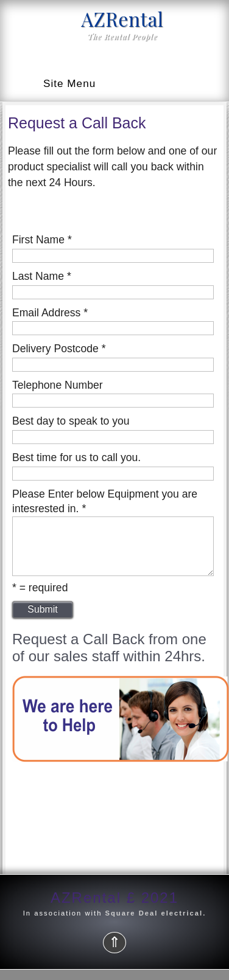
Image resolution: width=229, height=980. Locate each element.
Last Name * (42, 276)
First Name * (42, 240)
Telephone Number (58, 385)
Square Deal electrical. (154, 924)
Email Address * (50, 313)
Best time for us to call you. (76, 457)
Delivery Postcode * (59, 349)
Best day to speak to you (71, 421)
